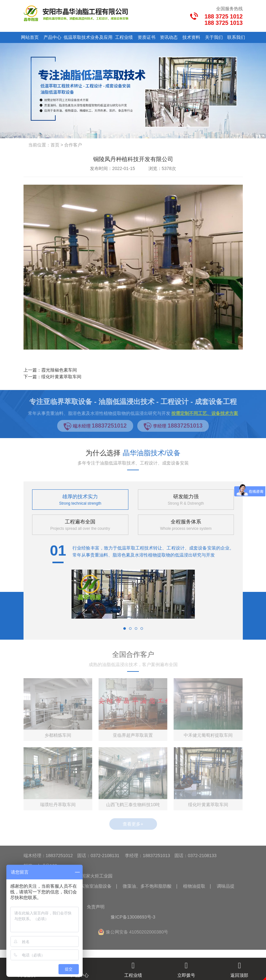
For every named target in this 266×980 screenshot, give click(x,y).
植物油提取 (194, 886)
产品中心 (52, 37)
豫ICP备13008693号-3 (133, 917)
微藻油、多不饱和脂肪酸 (147, 886)
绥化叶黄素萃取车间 (61, 377)
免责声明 (96, 907)
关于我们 (214, 37)
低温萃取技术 (77, 37)
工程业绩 (124, 37)
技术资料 (191, 37)
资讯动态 (169, 37)
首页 (55, 145)
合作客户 (73, 145)
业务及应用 (101, 37)
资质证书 (147, 37)
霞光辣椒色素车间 (59, 370)
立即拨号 (186, 968)
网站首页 (30, 37)
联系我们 (236, 37)
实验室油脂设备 (96, 886)
